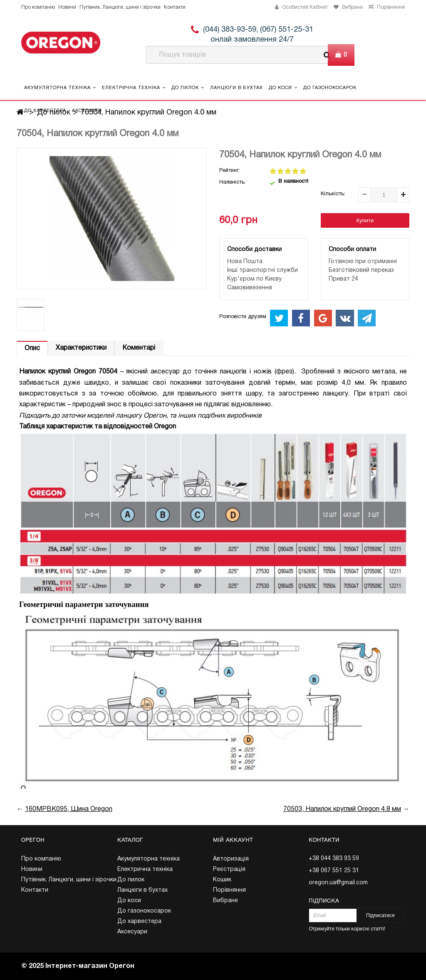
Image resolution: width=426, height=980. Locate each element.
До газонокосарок (330, 88)
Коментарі (139, 348)
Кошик (222, 880)
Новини (67, 7)
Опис (32, 348)
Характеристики (81, 348)
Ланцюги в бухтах (237, 88)
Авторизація (231, 859)
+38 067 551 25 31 (334, 871)
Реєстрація (229, 869)
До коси (283, 88)
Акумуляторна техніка (60, 88)
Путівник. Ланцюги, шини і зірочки (120, 7)
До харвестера (45, 111)
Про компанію (38, 7)
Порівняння (229, 890)
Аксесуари (87, 111)
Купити (365, 220)
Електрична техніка (134, 88)
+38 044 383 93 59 (334, 859)
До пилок (188, 88)
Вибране (225, 901)
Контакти (175, 7)
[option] (31, 315)
